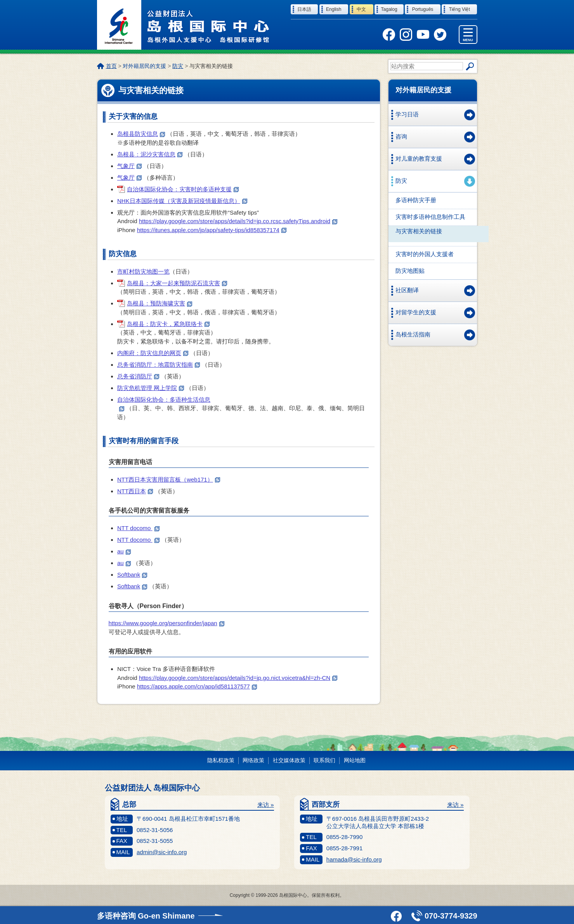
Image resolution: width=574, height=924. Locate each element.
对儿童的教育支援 (419, 159)
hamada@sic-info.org (354, 859)
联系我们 (324, 760)
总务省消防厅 (138, 376)
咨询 (401, 136)
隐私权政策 (221, 760)
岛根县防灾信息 (141, 134)
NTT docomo (138, 528)
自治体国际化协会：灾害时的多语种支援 (183, 189)
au (124, 551)
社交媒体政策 (289, 760)
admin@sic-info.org (162, 852)
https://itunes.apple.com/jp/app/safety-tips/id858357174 (212, 230)
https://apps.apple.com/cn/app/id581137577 (197, 686)
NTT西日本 (135, 491)
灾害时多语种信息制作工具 (430, 217)
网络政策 (253, 760)
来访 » (266, 805)
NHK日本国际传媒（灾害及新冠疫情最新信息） (182, 201)
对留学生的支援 (416, 312)
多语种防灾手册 (416, 200)
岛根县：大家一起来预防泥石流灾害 (177, 283)
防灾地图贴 (410, 271)
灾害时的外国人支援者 (425, 254)
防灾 (178, 66)
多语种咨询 (146, 916)
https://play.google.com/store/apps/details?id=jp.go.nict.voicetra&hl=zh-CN (238, 678)
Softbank (132, 575)
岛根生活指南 (413, 334)
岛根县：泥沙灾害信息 (150, 154)
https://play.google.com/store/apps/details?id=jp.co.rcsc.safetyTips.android (238, 221)
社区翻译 (407, 290)
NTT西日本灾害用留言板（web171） (169, 479)
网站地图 (355, 760)
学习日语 (407, 114)
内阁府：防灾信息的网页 (153, 353)
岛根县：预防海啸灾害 (160, 303)
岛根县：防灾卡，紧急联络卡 (168, 324)
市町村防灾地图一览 (143, 271)
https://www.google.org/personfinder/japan (166, 623)
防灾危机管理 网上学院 (151, 388)
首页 (111, 66)
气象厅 (129, 166)
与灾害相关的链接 (419, 231)
